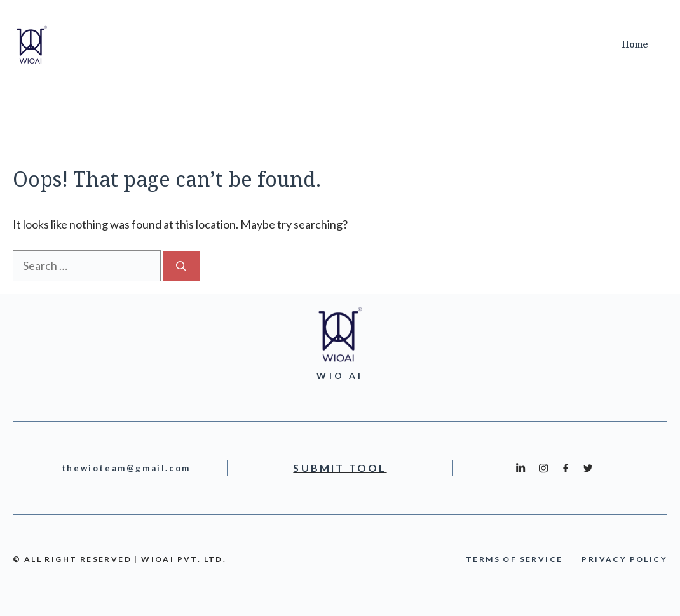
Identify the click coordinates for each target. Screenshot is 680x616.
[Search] (181, 266)
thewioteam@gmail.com (126, 468)
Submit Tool (340, 468)
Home (635, 45)
